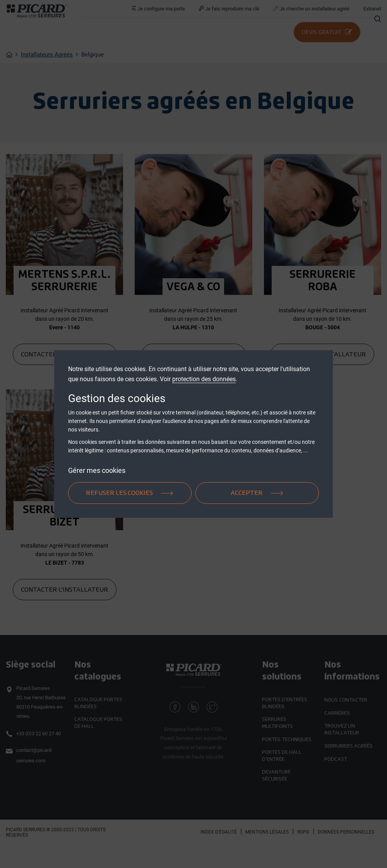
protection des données (204, 379)
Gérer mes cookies (97, 470)
